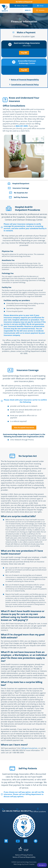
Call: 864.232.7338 (9, 811)
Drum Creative (29, 864)
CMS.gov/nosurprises (29, 748)
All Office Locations (38, 811)
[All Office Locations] (38, 809)
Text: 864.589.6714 (24, 811)
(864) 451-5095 (22, 126)
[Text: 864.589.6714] (17, 809)
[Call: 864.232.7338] (3, 809)
